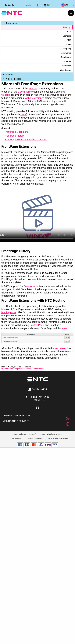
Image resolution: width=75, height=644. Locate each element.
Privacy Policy (16, 438)
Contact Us (9, 5)
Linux (23, 114)
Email (68, 44)
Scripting (67, 49)
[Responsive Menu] (71, 13)
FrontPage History (14, 136)
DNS (69, 40)
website (6, 95)
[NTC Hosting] (12, 13)
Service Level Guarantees (58, 438)
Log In (28, 5)
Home (4, 367)
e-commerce (25, 92)
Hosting (67, 27)
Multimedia (66, 66)
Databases (66, 57)
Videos (10, 74)
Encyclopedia (13, 23)
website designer (34, 98)
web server (60, 348)
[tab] (37, 416)
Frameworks (65, 53)
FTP (69, 32)
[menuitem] (9, 5)
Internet (67, 61)
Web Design (65, 70)
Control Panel (37, 325)
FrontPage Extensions (17, 132)
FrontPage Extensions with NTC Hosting (26, 140)
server (65, 328)
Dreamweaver (31, 286)
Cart (47, 5)
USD (65, 5)
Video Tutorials (13, 79)
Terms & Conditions (34, 438)
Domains (67, 36)
